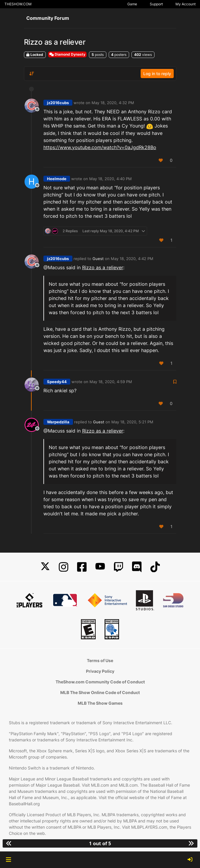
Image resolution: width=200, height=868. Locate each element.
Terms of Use (100, 660)
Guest (98, 259)
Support (156, 4)
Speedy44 (57, 382)
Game (132, 4)
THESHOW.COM (18, 4)
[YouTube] (100, 567)
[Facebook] (82, 567)
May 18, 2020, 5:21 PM (132, 422)
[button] (8, 860)
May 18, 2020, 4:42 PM (132, 259)
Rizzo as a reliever (103, 267)
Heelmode (57, 179)
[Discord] (137, 567)
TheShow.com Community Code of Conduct (100, 682)
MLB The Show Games (100, 703)
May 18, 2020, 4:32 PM (113, 103)
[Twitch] (118, 567)
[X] (45, 567)
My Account (186, 4)
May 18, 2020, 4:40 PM (110, 179)
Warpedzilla (58, 422)
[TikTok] (155, 567)
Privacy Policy (100, 671)
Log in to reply (157, 74)
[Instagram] (64, 567)
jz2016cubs (58, 103)
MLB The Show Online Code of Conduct (100, 692)
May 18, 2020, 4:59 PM (111, 382)
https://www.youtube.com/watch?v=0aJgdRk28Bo (100, 147)
